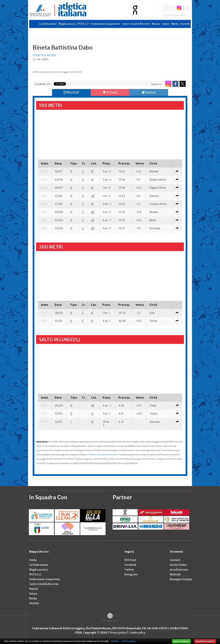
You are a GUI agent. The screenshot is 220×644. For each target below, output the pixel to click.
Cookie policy (137, 633)
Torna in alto (110, 621)
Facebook (130, 565)
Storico (149, 92)
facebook (166, 8)
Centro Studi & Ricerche (136, 24)
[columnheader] (45, 163)
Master (156, 24)
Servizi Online (178, 565)
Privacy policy (118, 633)
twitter (172, 8)
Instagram (131, 574)
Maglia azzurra (67, 24)
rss (185, 8)
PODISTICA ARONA (44, 55)
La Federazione (48, 24)
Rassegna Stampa (181, 579)
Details (115, 641)
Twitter (129, 570)
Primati (110, 92)
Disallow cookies (205, 641)
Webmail (175, 574)
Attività (185, 24)
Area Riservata (179, 570)
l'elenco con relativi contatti (102, 455)
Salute (166, 24)
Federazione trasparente (105, 24)
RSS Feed (130, 560)
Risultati (71, 92)
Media (175, 24)
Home (33, 560)
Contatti (175, 560)
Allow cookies (181, 641)
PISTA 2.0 (83, 24)
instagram (179, 8)
